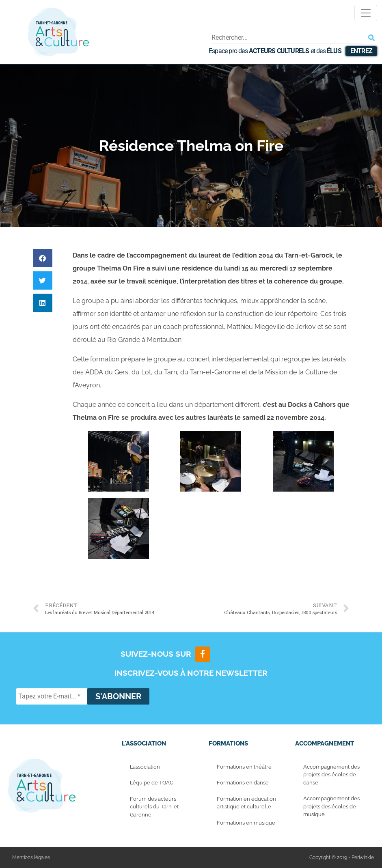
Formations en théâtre (244, 767)
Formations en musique (246, 823)
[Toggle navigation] (366, 13)
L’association (145, 767)
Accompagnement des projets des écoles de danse (331, 775)
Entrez (361, 51)
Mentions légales (31, 857)
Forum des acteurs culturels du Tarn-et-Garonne (155, 807)
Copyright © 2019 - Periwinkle (342, 857)
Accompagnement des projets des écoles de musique (331, 806)
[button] (43, 258)
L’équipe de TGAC (152, 783)
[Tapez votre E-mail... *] (52, 696)
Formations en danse (243, 783)
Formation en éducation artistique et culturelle (246, 803)
